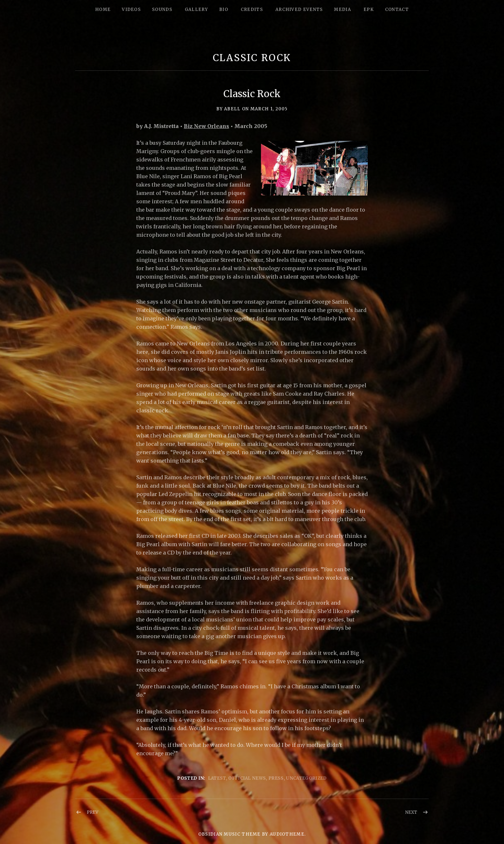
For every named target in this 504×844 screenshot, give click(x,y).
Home (103, 9)
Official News (247, 778)
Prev (93, 812)
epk (369, 9)
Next (411, 812)
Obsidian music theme (230, 834)
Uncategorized (306, 778)
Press (276, 778)
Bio (224, 9)
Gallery (196, 9)
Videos (131, 9)
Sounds (162, 9)
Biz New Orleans (207, 126)
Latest (217, 778)
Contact (397, 9)
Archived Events (299, 9)
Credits (252, 9)
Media (342, 9)
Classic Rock (252, 58)
